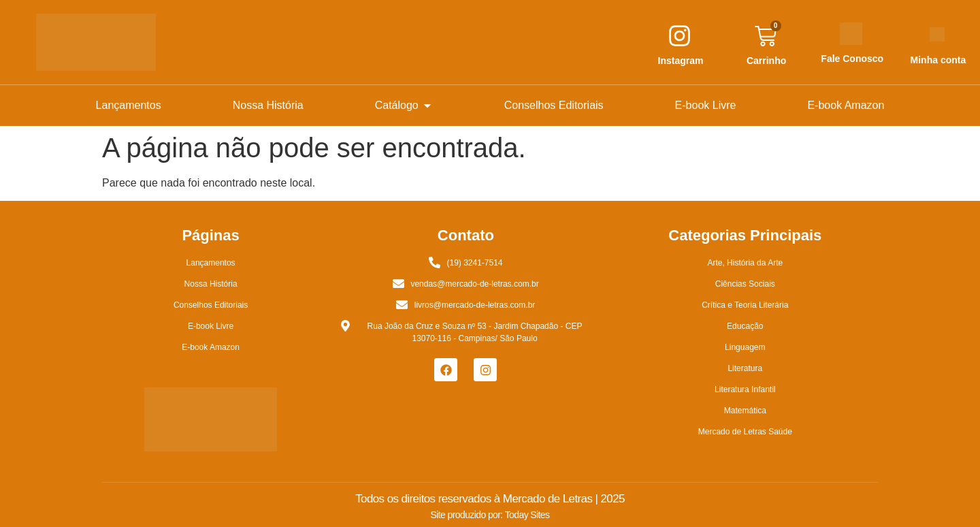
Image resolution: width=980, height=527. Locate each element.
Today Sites (527, 515)
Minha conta (938, 60)
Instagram (681, 61)
